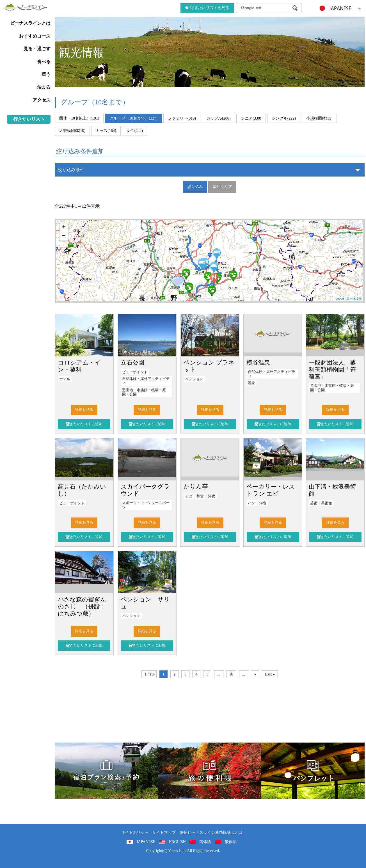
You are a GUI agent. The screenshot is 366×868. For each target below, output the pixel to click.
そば (189, 496)
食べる (44, 62)
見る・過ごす (37, 49)
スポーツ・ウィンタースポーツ (146, 505)
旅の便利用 (210, 771)
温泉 (251, 383)
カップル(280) (218, 118)
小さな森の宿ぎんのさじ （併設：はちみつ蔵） (82, 606)
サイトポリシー (135, 832)
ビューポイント (135, 372)
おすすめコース (35, 36)
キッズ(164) (106, 131)
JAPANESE (146, 842)
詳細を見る (84, 410)
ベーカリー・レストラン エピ (271, 490)
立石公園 (132, 362)
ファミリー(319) (182, 118)
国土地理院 (354, 299)
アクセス (42, 100)
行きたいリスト (29, 119)
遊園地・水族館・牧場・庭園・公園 (144, 392)
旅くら (106, 771)
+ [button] (64, 228)
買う (46, 74)
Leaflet (339, 299)
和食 (200, 496)
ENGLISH (177, 842)
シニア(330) (251, 118)
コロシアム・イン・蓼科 (79, 366)
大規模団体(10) (72, 131)
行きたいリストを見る (207, 8)
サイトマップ (164, 832)
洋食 (212, 496)
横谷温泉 (258, 362)
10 (231, 674)
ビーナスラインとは (30, 23)
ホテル (65, 379)
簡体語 (205, 842)
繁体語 (231, 842)
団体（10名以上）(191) (79, 118)
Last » (270, 674)
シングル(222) (284, 118)
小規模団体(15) (319, 118)
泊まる (44, 87)
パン (251, 503)
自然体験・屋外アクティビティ (146, 381)
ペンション (194, 379)
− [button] (64, 236)
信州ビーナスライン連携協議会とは (211, 832)
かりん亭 (196, 486)
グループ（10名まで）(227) (133, 118)
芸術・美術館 (321, 503)
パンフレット (313, 771)
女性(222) (135, 131)
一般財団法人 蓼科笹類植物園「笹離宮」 (332, 369)
